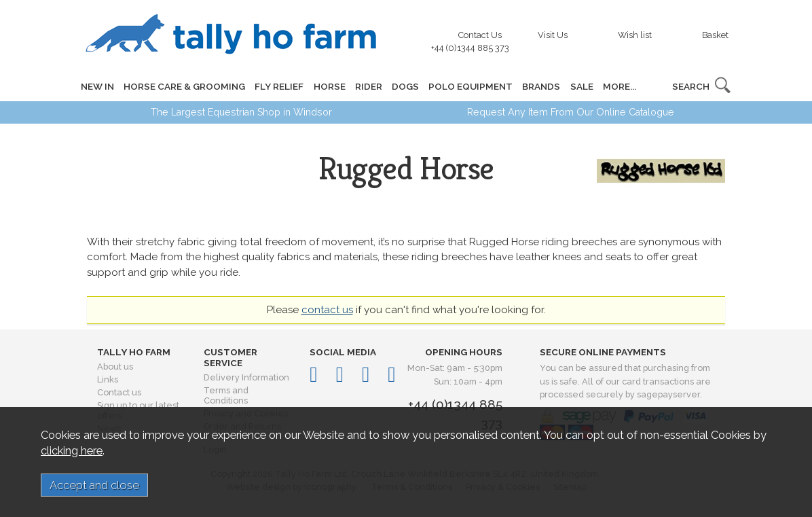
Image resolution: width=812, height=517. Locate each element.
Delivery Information (246, 377)
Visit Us (553, 35)
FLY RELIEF (279, 86)
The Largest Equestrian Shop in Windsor (241, 112)
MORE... (618, 86)
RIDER (368, 86)
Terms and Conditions (226, 395)
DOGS (405, 86)
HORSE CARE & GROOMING (184, 86)
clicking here (72, 450)
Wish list (635, 35)
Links (108, 379)
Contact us (119, 392)
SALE (580, 86)
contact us (327, 310)
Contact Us (474, 38)
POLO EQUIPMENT (470, 86)
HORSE (329, 86)
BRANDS (540, 86)
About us (115, 367)
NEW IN (97, 86)
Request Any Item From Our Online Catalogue (571, 112)
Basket (715, 35)
